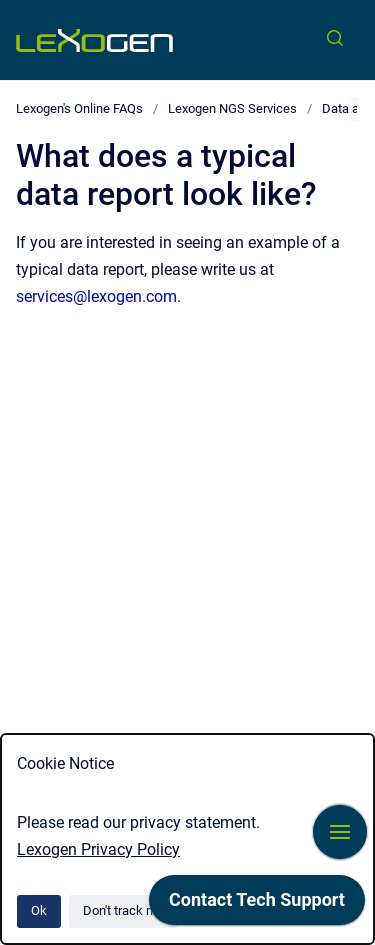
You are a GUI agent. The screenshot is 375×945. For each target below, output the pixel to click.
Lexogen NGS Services (232, 108)
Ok (39, 910)
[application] (257, 905)
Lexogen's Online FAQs (79, 108)
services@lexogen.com (96, 296)
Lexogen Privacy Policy (98, 849)
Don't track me (123, 910)
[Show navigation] (340, 832)
